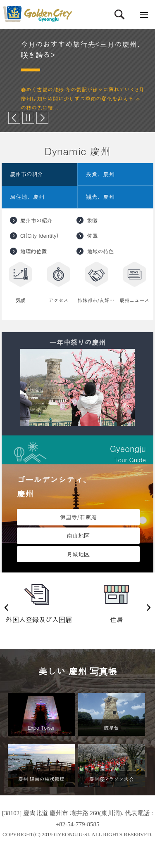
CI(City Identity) (39, 235)
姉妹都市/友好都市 (97, 300)
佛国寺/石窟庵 (78, 517)
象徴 (92, 220)
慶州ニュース (134, 300)
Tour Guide (77, 453)
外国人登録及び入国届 (39, 619)
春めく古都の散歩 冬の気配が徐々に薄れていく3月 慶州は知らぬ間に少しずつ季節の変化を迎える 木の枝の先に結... (82, 98)
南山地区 (78, 535)
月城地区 (78, 554)
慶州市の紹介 (36, 220)
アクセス (59, 300)
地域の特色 (100, 251)
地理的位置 (34, 251)
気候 (21, 300)
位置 (92, 235)
